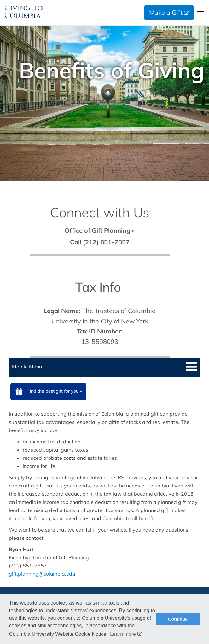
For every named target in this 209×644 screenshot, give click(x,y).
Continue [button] (178, 619)
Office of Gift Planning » (100, 230)
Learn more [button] (123, 634)
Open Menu (201, 11)
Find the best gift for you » (55, 391)
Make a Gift (166, 12)
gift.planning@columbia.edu (42, 574)
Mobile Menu (27, 367)
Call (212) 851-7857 (100, 242)
